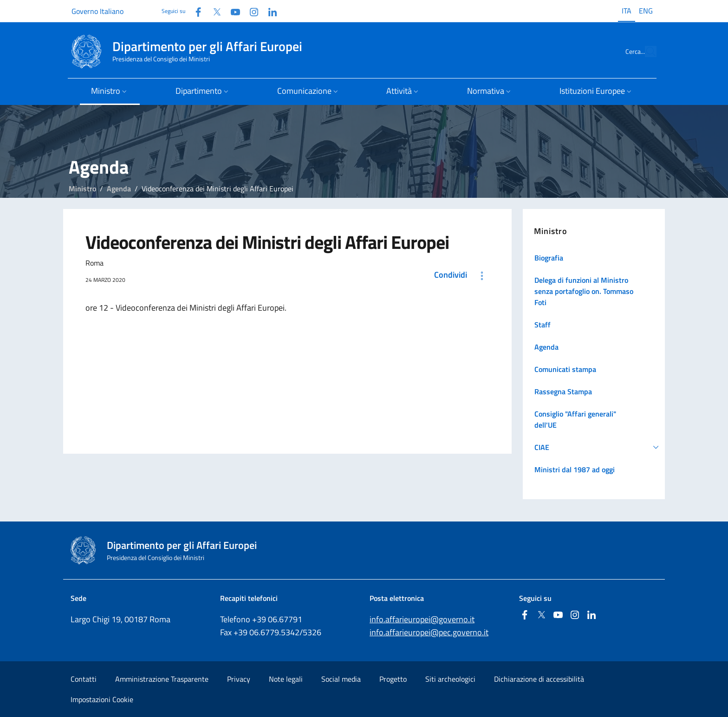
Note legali (286, 679)
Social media (341, 679)
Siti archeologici (450, 679)
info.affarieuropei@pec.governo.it (429, 632)
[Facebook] (195, 11)
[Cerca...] (645, 52)
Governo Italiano (97, 11)
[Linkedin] (269, 11)
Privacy (239, 679)
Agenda (119, 189)
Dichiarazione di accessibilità (539, 679)
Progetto (393, 679)
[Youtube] (232, 11)
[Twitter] (213, 11)
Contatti (84, 679)
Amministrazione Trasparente (162, 679)
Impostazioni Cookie (102, 699)
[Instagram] (250, 11)
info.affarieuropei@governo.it (422, 619)
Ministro (82, 189)
